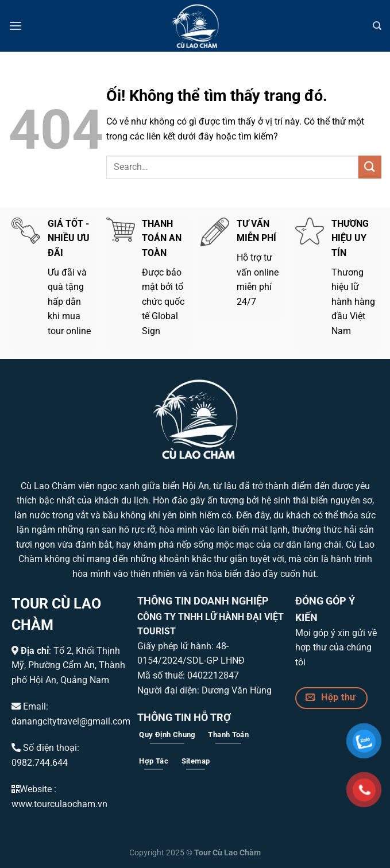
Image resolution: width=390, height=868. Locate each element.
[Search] (377, 26)
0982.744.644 (40, 763)
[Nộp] (370, 167)
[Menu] (16, 26)
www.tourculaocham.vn (59, 804)
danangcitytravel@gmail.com (71, 721)
